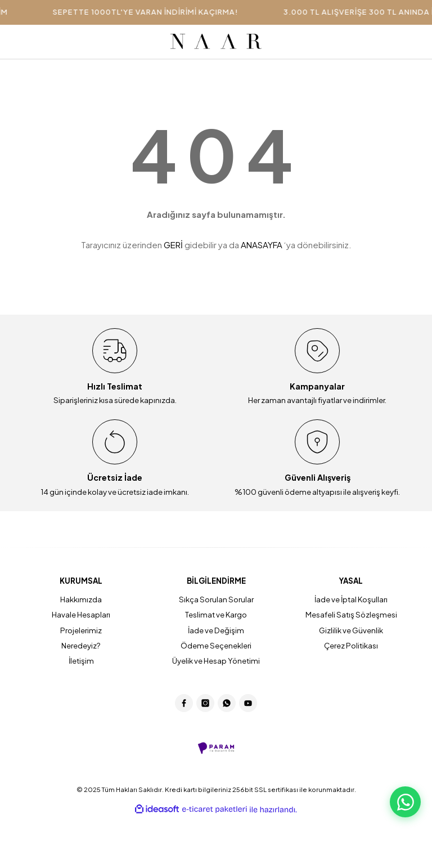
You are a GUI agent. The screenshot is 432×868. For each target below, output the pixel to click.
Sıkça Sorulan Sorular (216, 599)
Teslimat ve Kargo (216, 614)
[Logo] (216, 42)
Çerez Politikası (351, 645)
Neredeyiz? (81, 645)
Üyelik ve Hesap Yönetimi (216, 661)
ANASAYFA (262, 245)
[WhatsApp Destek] (405, 802)
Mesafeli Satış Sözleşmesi (351, 614)
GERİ (173, 245)
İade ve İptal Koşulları (351, 599)
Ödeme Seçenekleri (216, 645)
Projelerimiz (81, 630)
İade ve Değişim (216, 630)
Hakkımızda (81, 599)
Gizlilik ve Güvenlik (351, 630)
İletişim (81, 661)
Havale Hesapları (81, 614)
